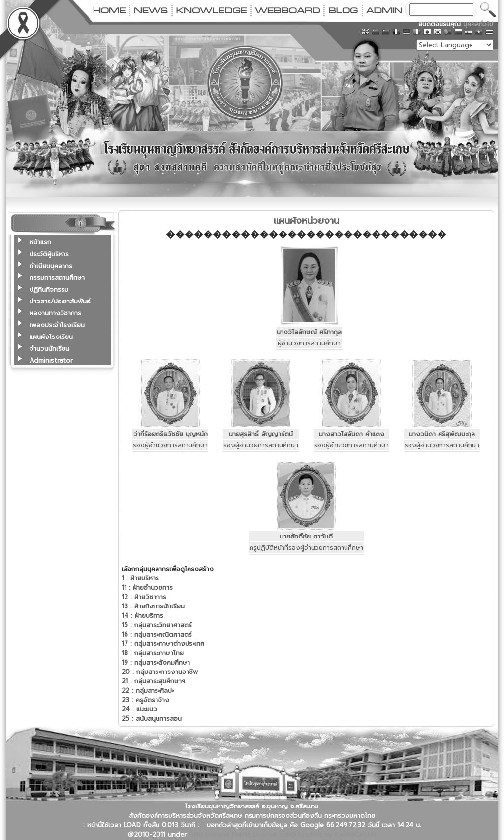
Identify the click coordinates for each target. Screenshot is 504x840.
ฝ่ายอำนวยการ (147, 588)
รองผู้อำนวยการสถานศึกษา (170, 445)
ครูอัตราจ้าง (145, 700)
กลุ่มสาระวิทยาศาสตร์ (157, 625)
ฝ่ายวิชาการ (144, 597)
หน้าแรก (40, 242)
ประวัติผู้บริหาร (49, 254)
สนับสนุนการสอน (152, 719)
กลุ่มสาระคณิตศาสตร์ (157, 634)
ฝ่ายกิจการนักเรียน (153, 606)
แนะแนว (139, 709)
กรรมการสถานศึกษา (57, 278)
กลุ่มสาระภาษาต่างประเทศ (163, 644)
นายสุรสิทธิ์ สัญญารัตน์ (261, 434)
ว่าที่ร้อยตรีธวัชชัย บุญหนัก (171, 434)
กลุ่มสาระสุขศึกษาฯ (153, 681)
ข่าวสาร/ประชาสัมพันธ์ (60, 301)
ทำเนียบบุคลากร (51, 266)
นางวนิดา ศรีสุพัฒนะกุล (442, 434)
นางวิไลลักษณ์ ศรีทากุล (309, 332)
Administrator (51, 360)
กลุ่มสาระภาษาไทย (153, 653)
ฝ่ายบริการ (142, 616)
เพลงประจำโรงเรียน (57, 325)
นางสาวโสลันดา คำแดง (352, 434)
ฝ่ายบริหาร (140, 578)
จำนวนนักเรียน (49, 349)
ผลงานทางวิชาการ (55, 313)
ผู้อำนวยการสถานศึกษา (309, 343)
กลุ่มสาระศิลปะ (148, 690)
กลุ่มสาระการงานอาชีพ (160, 672)
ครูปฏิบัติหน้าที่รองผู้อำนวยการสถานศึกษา (306, 548)
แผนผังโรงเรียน (51, 337)
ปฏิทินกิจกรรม (49, 289)
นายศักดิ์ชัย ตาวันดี (306, 536)
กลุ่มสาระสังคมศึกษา (156, 662)
